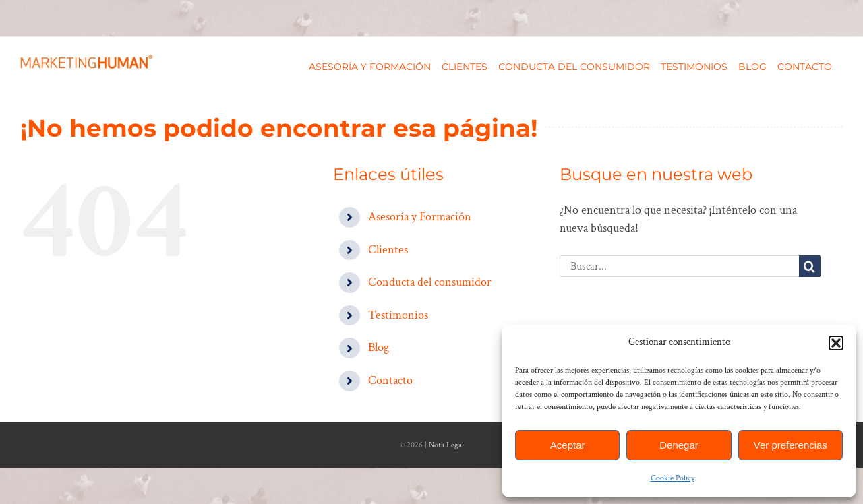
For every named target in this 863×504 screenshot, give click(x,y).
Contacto (390, 380)
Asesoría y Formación (420, 217)
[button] (836, 343)
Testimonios (398, 315)
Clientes (388, 250)
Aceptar (568, 445)
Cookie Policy (673, 478)
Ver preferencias (791, 445)
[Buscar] (810, 266)
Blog (379, 347)
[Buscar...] (679, 266)
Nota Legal (446, 445)
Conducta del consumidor (430, 282)
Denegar (679, 445)
